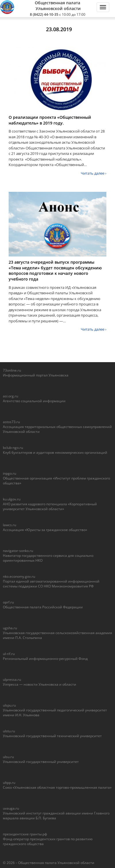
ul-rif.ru (9, 654)
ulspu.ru (9, 705)
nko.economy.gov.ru (19, 576)
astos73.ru (11, 422)
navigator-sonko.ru (18, 551)
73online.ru (12, 370)
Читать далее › (94, 173)
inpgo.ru (9, 473)
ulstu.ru (9, 731)
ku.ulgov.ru (12, 499)
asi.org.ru (10, 396)
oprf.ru (8, 602)
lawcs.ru (9, 525)
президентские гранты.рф (25, 834)
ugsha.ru (10, 628)
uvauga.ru (11, 808)
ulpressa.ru (12, 679)
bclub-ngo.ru (13, 448)
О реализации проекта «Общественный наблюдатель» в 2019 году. (50, 120)
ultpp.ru (9, 783)
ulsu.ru (8, 757)
